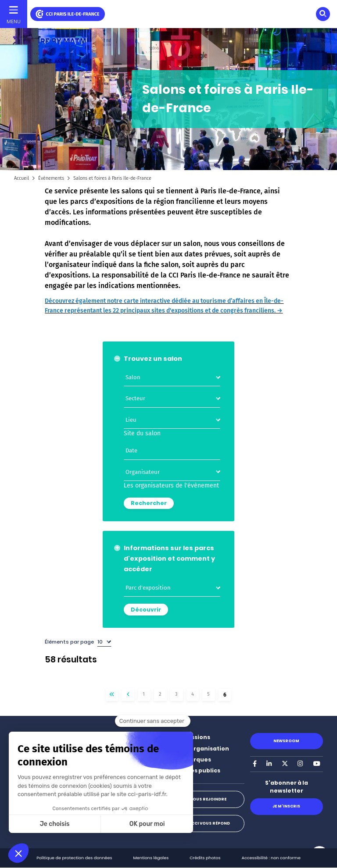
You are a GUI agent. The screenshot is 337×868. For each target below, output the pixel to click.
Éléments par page (69, 642)
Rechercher (149, 503)
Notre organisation (200, 749)
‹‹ (128, 695)
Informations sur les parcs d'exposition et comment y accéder (169, 559)
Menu (14, 21)
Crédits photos (205, 858)
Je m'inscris (286, 806)
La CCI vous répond (208, 823)
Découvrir (146, 610)
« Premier (112, 695)
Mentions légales (151, 858)
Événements (51, 178)
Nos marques (191, 759)
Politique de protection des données (74, 858)
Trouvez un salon (153, 359)
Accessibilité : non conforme (271, 858)
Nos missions (191, 737)
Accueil (22, 178)
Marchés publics (196, 770)
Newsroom (286, 741)
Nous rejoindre (208, 799)
